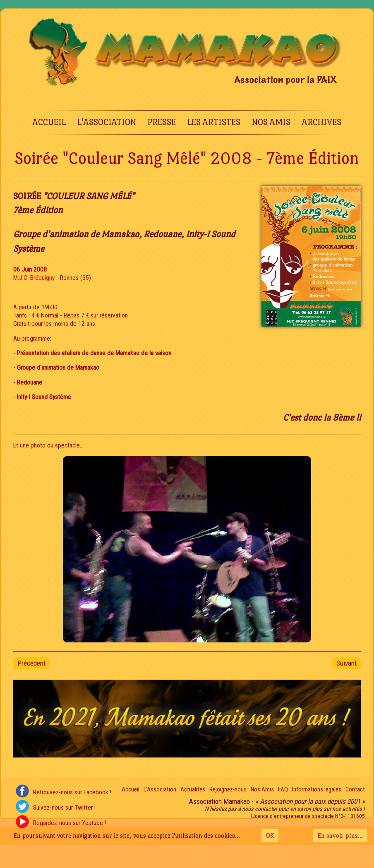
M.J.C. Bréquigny (34, 278)
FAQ (283, 790)
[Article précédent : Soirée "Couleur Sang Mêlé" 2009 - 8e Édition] (31, 663)
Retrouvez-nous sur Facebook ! (72, 792)
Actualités (193, 790)
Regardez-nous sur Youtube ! (70, 823)
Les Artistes (214, 122)
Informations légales (317, 790)
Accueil (49, 122)
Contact (355, 790)
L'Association (107, 122)
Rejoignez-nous (228, 790)
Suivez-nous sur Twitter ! (64, 808)
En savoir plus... (340, 836)
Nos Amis (271, 122)
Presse (162, 122)
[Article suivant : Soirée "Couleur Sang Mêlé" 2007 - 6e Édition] (346, 663)
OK (270, 836)
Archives (322, 122)
